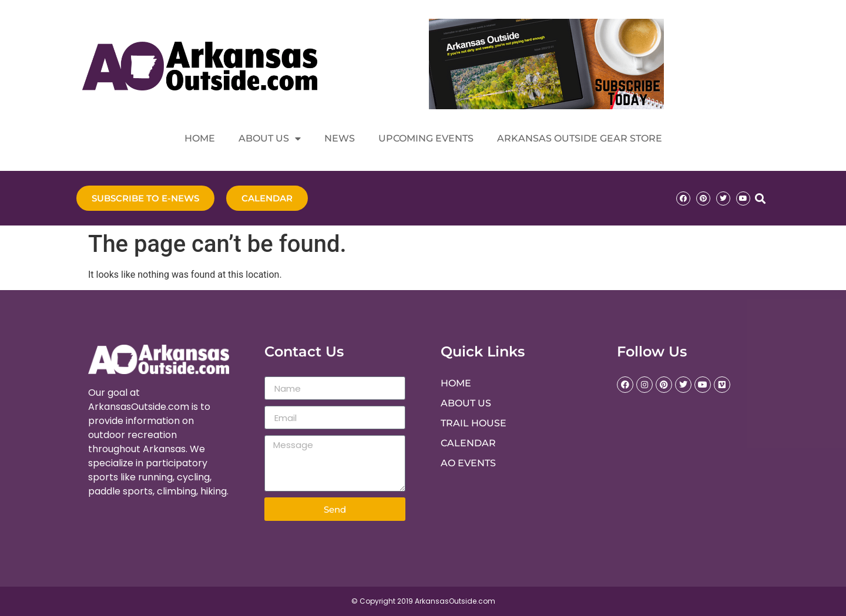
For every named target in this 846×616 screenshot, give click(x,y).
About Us (270, 139)
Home (200, 138)
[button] (760, 198)
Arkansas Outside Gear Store (580, 138)
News (340, 138)
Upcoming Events (426, 138)
